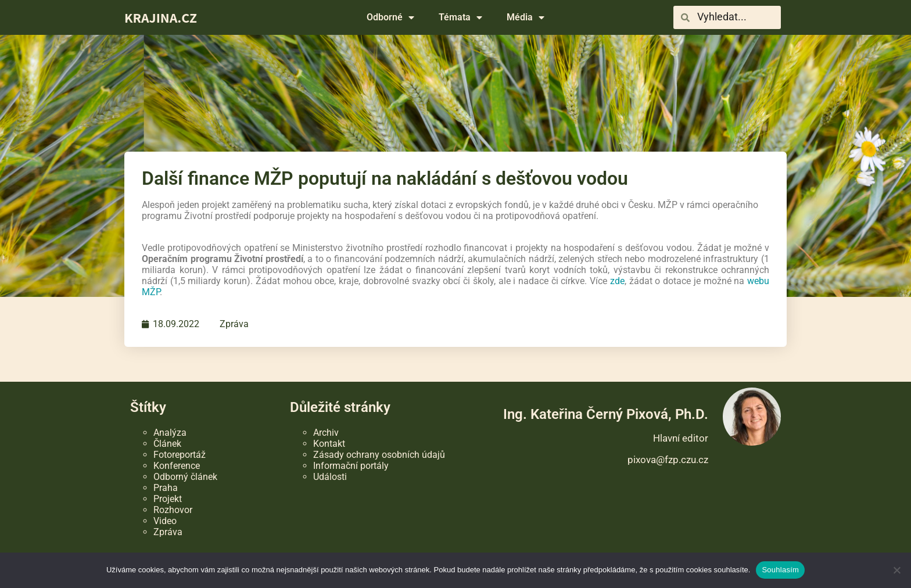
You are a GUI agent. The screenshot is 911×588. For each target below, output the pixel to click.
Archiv (326, 433)
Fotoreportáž (180, 455)
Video (165, 521)
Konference (177, 466)
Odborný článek (185, 477)
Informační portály (351, 466)
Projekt (168, 499)
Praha (166, 488)
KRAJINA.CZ (161, 17)
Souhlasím (780, 570)
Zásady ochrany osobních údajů (379, 455)
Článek (167, 444)
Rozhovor (173, 510)
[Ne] (896, 570)
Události (330, 477)
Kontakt (329, 444)
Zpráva (234, 324)
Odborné (390, 17)
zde (617, 281)
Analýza (170, 433)
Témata (460, 17)
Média (526, 17)
